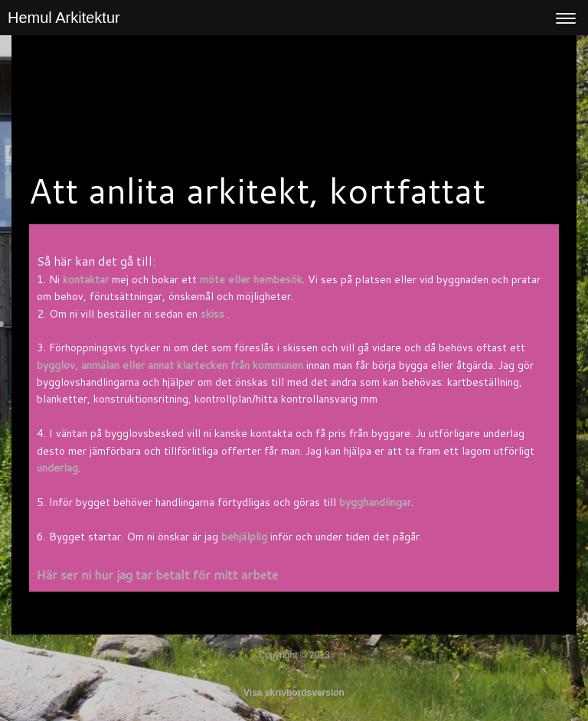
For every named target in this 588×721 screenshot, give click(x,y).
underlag (57, 468)
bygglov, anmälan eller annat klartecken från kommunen (170, 365)
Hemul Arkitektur (64, 18)
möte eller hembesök (251, 279)
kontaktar (86, 279)
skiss (212, 314)
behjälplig (244, 537)
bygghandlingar (375, 502)
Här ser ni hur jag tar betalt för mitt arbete (157, 574)
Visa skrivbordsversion (294, 693)
